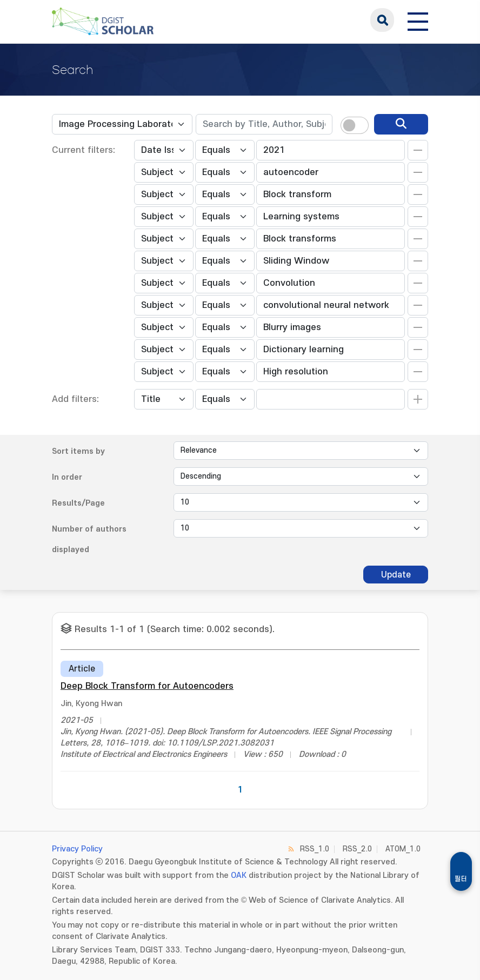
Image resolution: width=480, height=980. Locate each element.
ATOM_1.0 (403, 849)
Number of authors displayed (89, 539)
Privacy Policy (77, 849)
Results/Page (78, 503)
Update (396, 575)
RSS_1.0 (315, 849)
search (382, 20)
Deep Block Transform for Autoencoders (147, 686)
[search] (401, 124)
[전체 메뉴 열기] (418, 20)
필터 (461, 879)
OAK (239, 875)
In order (67, 477)
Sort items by (78, 451)
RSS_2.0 (357, 849)
